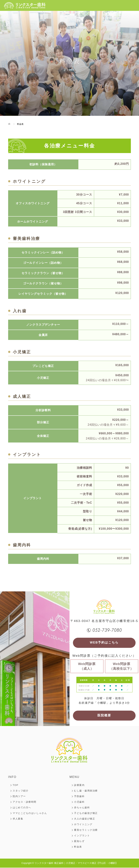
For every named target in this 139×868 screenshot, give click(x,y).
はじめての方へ (22, 808)
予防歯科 (79, 797)
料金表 (78, 847)
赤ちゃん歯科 (82, 808)
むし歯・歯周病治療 (86, 791)
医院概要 (104, 716)
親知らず (79, 841)
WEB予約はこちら (104, 643)
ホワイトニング (83, 825)
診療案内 (79, 785)
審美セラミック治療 (86, 830)
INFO (12, 777)
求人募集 (18, 819)
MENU (74, 777)
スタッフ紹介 (21, 791)
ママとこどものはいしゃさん (30, 813)
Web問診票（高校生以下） (122, 666)
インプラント (82, 836)
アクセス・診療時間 (25, 802)
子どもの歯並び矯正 (86, 813)
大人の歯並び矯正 (85, 819)
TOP (15, 785)
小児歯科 (79, 802)
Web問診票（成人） (87, 666)
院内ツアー (19, 797)
